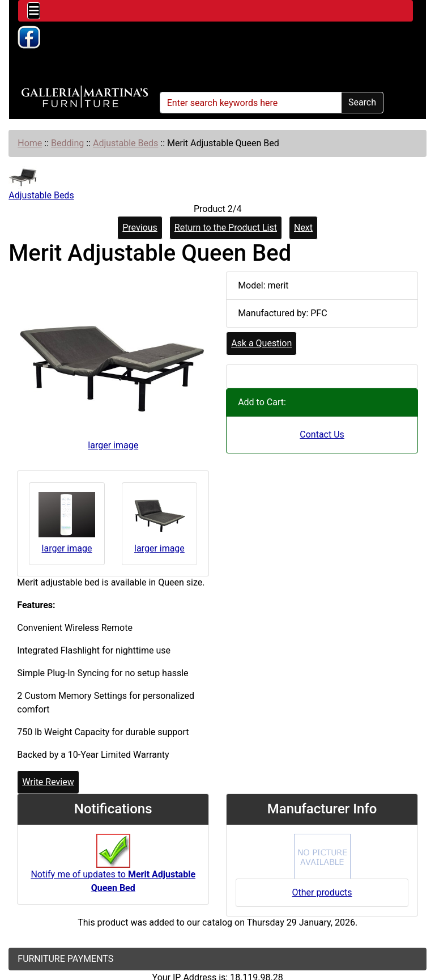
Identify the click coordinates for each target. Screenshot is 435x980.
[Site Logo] (85, 97)
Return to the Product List (226, 228)
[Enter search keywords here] (251, 103)
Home (30, 143)
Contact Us (322, 434)
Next (303, 228)
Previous (140, 228)
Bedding (67, 143)
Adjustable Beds (125, 143)
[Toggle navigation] (34, 11)
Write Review (48, 782)
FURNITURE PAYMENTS (65, 959)
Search (362, 102)
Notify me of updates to (113, 869)
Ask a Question (261, 343)
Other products (322, 892)
